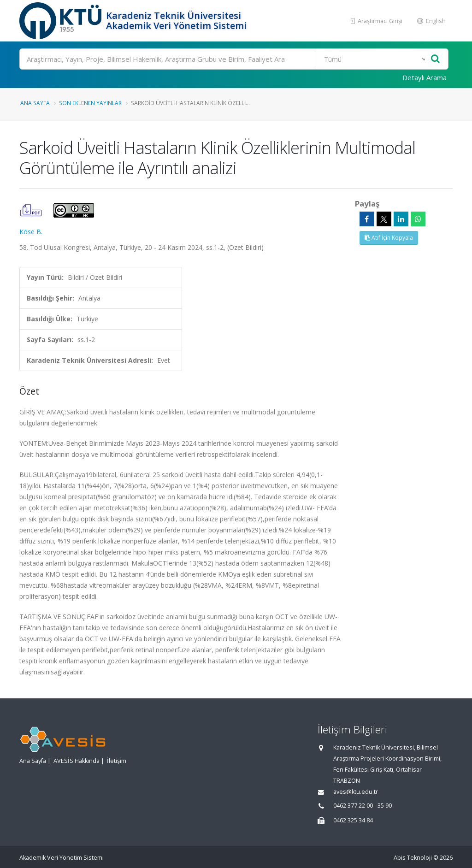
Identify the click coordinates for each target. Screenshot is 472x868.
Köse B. (31, 232)
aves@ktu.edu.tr (356, 792)
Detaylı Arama (425, 77)
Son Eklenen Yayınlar (90, 103)
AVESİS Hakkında (77, 761)
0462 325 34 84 (353, 820)
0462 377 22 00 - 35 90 (363, 806)
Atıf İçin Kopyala (389, 238)
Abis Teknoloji (413, 858)
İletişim (117, 761)
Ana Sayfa (35, 103)
